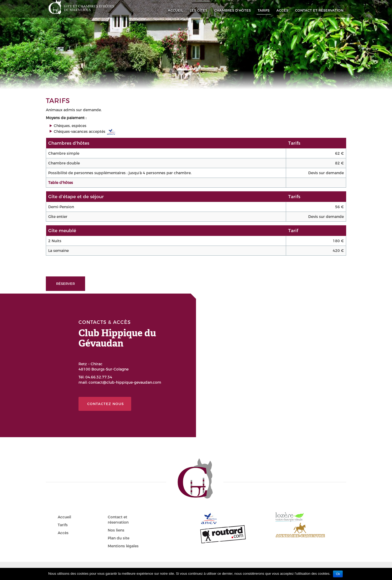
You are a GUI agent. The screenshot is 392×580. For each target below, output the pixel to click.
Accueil (175, 10)
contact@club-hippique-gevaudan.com (125, 382)
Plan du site (119, 538)
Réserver (65, 284)
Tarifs (264, 10)
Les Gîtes (199, 10)
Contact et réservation (319, 10)
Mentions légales (123, 546)
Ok (338, 574)
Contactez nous (106, 404)
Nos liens (116, 530)
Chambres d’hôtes (232, 10)
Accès (282, 10)
